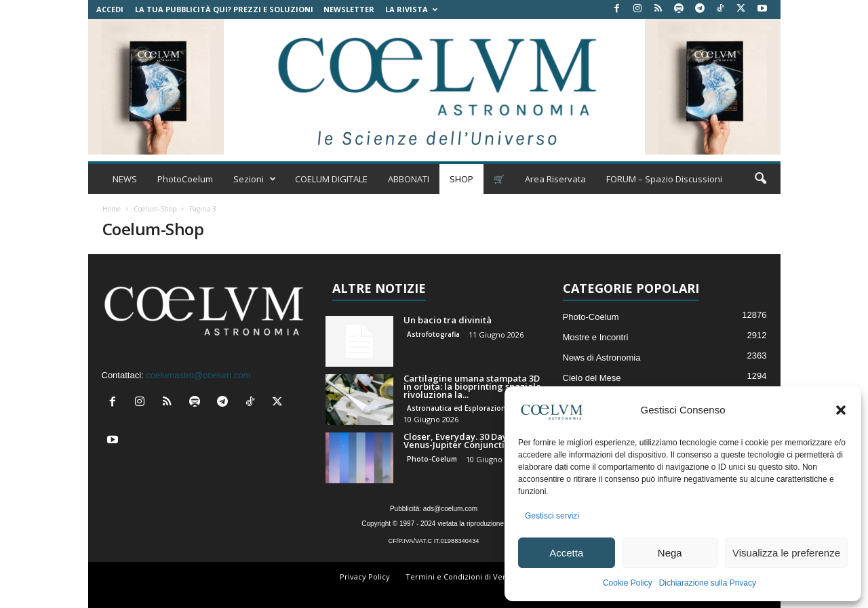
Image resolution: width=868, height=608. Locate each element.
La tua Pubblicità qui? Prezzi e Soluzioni (224, 9)
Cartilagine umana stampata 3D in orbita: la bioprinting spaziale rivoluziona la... (472, 386)
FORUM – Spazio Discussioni (664, 179)
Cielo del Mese (592, 378)
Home (112, 209)
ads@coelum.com (450, 509)
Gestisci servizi (552, 516)
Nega (670, 553)
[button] (841, 410)
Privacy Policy (365, 576)
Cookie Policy (628, 583)
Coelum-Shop (155, 209)
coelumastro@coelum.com (198, 375)
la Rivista (411, 9)
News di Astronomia (602, 358)
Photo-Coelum (432, 459)
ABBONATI (409, 179)
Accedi (110, 9)
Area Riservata (555, 179)
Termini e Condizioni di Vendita (463, 576)
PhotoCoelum (185, 179)
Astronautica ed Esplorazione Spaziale (474, 408)
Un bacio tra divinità (448, 320)
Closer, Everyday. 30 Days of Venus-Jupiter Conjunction (463, 441)
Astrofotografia (433, 334)
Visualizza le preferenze (786, 553)
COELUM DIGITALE (331, 179)
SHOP (461, 179)
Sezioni (255, 179)
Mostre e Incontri (596, 337)
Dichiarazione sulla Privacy (708, 583)
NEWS (125, 179)
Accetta (566, 553)
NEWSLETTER (349, 9)
